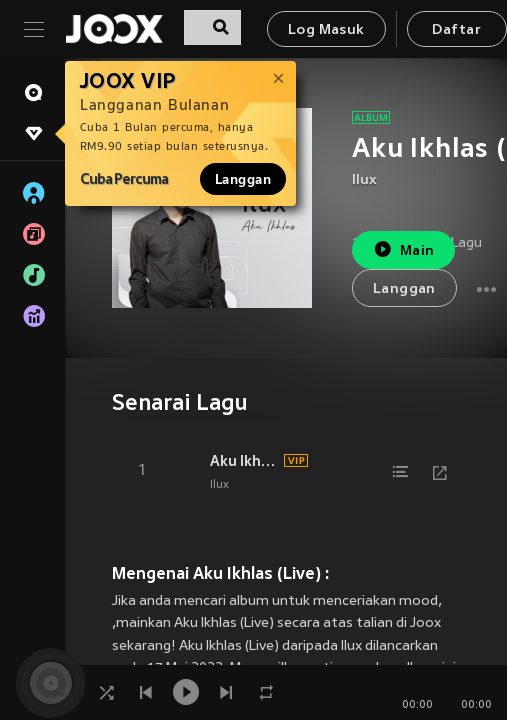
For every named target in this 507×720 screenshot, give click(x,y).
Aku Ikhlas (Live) (244, 461)
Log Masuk (326, 30)
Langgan (243, 179)
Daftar (456, 30)
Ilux (364, 180)
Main (403, 249)
